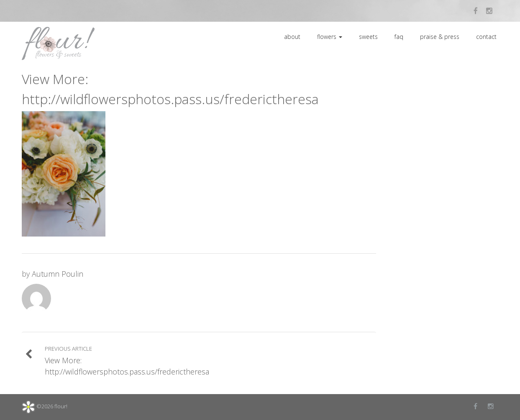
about (292, 37)
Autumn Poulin (58, 274)
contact (486, 37)
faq (399, 37)
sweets (368, 37)
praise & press (440, 37)
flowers (330, 37)
